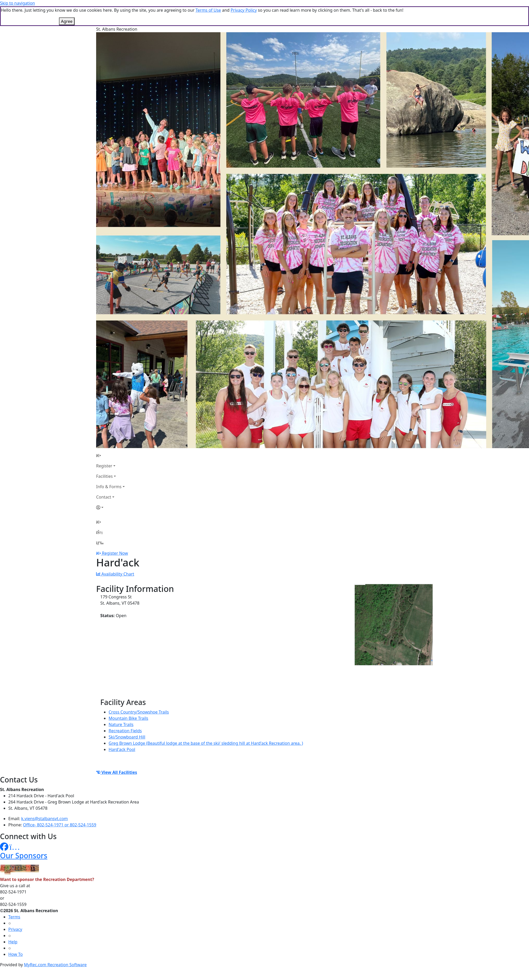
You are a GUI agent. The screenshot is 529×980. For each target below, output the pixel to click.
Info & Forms (109, 487)
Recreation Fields (125, 731)
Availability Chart (115, 574)
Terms (14, 917)
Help (13, 942)
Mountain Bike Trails (128, 718)
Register (104, 466)
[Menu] (100, 543)
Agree (67, 21)
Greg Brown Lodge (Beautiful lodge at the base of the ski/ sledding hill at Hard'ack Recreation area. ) (206, 743)
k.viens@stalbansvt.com (45, 819)
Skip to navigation (17, 3)
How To (15, 954)
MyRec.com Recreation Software (55, 965)
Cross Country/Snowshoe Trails (139, 712)
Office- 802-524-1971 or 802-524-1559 (60, 825)
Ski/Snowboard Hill (127, 737)
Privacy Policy (244, 10)
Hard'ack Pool (122, 749)
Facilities (104, 476)
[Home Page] (110, 455)
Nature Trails (121, 724)
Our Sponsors (24, 855)
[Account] (110, 507)
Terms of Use (208, 10)
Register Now (115, 553)
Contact (104, 497)
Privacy (15, 929)
